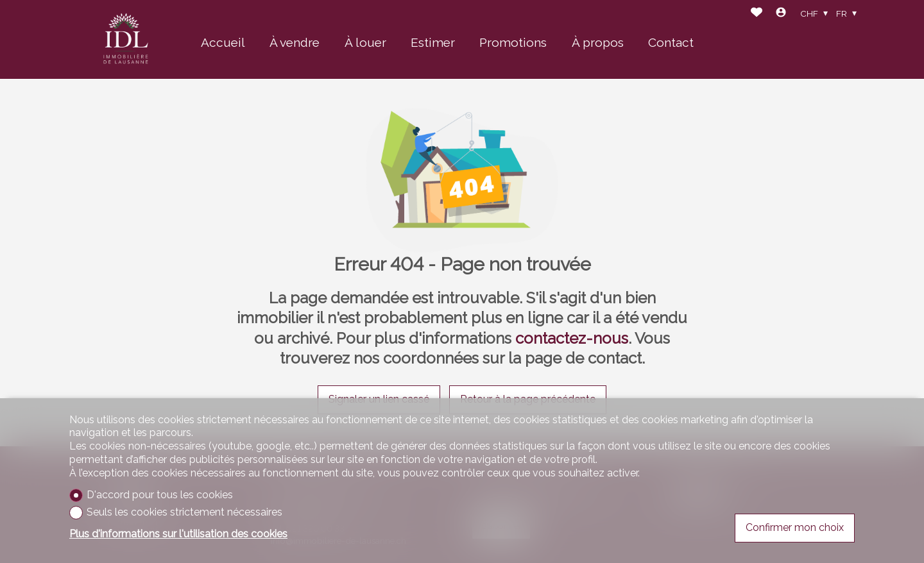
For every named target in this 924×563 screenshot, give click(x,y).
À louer (365, 42)
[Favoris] (757, 14)
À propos (598, 42)
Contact (671, 42)
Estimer (433, 42)
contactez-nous (572, 338)
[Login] (781, 14)
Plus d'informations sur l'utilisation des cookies (178, 534)
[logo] (126, 40)
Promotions (513, 42)
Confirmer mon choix (795, 527)
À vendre (295, 42)
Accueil (223, 42)
